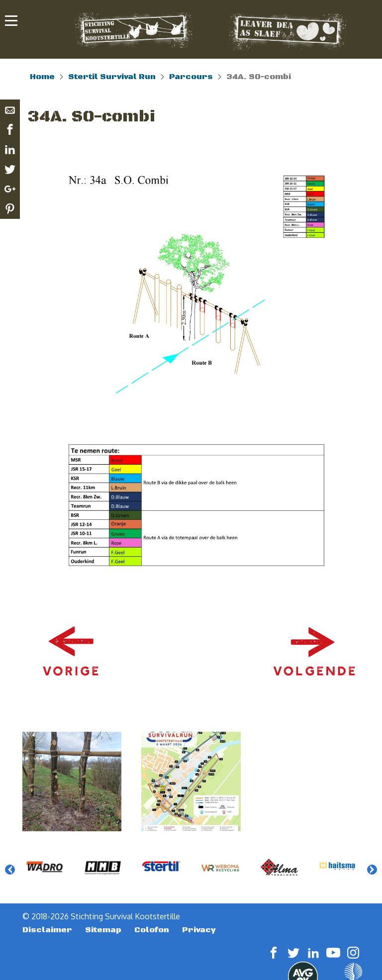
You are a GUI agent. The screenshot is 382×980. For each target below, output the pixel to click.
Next (372, 870)
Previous (10, 870)
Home (42, 77)
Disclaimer (47, 930)
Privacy (199, 930)
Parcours (191, 77)
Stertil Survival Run (112, 77)
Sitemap (103, 930)
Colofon (152, 930)
